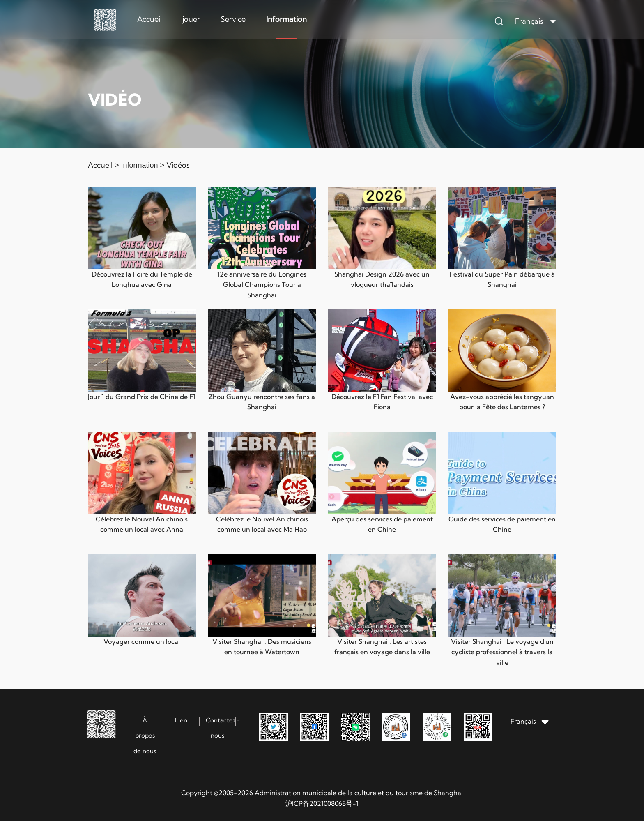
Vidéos (178, 165)
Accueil (149, 19)
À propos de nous (145, 736)
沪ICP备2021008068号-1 (322, 803)
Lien (181, 720)
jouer (191, 19)
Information (286, 19)
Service (233, 19)
